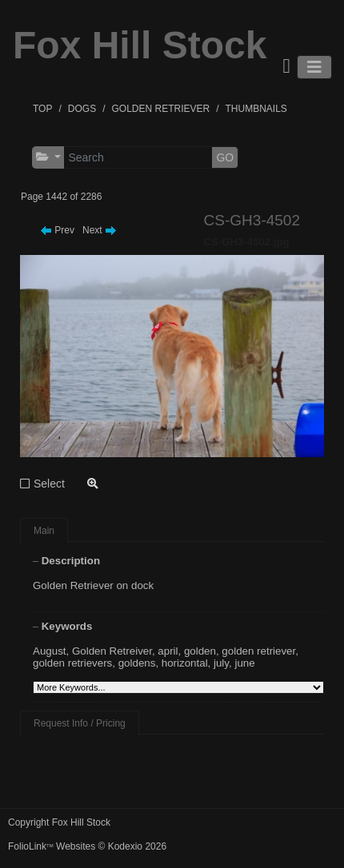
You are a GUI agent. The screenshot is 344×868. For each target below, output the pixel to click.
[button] (48, 157)
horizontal (185, 663)
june (244, 663)
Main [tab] (44, 531)
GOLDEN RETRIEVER (160, 109)
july (221, 663)
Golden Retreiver (112, 651)
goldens (137, 663)
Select (49, 484)
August (50, 651)
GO (225, 157)
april (168, 651)
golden (200, 651)
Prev (57, 230)
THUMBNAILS (256, 109)
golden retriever (258, 651)
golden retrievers (72, 663)
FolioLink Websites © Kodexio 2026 (87, 846)
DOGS (82, 109)
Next (100, 230)
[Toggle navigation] (314, 67)
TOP (42, 109)
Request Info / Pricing (80, 723)
